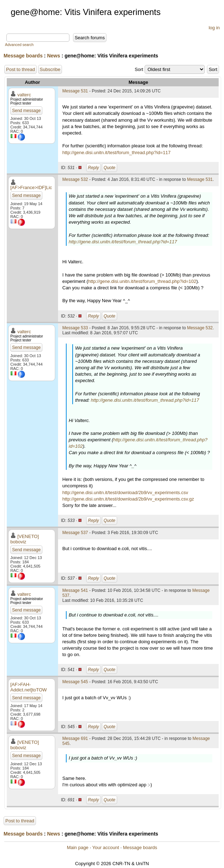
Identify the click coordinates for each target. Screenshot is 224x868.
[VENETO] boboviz (25, 539)
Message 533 (75, 328)
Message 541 (75, 590)
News (54, 56)
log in (214, 28)
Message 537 (75, 533)
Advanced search (19, 45)
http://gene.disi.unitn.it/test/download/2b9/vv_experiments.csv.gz (128, 499)
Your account (106, 847)
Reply (93, 168)
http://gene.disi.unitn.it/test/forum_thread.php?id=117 (116, 153)
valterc (24, 95)
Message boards (23, 56)
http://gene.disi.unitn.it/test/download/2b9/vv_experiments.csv (125, 493)
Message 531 (75, 91)
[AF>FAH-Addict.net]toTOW (28, 687)
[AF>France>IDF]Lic (31, 187)
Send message (26, 111)
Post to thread (20, 69)
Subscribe (50, 69)
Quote (110, 168)
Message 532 (75, 179)
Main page (78, 847)
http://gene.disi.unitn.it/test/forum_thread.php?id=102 (142, 281)
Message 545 (75, 682)
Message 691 (75, 738)
